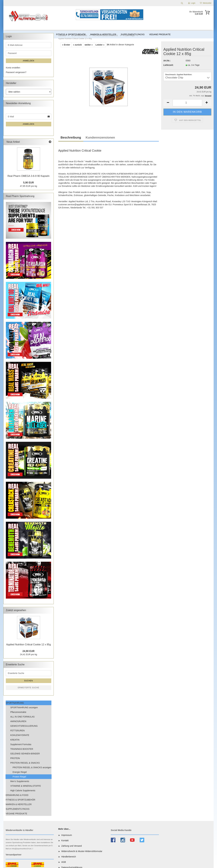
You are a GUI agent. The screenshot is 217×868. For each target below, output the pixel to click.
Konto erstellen (13, 68)
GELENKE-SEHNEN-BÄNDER (25, 754)
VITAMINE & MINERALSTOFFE (26, 786)
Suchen (28, 681)
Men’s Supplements (20, 781)
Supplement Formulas (21, 744)
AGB (64, 862)
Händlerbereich (69, 857)
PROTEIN (15, 758)
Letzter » (100, 45)
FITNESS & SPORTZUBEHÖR (20, 800)
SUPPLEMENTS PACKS (18, 809)
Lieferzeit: (169, 65)
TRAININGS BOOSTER (22, 749)
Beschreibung (71, 137)
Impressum (67, 835)
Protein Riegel (19, 777)
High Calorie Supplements (23, 791)
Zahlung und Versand (72, 846)
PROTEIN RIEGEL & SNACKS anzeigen (32, 767)
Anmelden (28, 61)
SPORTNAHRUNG (15, 703)
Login (192, 3)
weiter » (89, 45)
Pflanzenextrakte (18, 712)
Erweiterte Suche (29, 688)
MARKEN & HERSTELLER (19, 804)
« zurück (77, 45)
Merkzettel (206, 3)
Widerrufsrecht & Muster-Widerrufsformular (82, 851)
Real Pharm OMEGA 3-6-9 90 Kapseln (29, 176)
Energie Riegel (20, 772)
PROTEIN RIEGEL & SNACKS (25, 763)
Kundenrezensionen (100, 137)
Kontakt (65, 840)
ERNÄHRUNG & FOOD (17, 795)
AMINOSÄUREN (18, 721)
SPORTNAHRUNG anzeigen (24, 707)
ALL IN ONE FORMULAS (22, 717)
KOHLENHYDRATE (20, 735)
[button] (168, 103)
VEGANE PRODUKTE (16, 814)
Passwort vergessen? (16, 72)
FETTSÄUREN (17, 731)
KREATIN (15, 740)
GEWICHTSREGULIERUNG (24, 726)
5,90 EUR (28, 183)
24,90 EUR (29, 651)
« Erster (66, 45)
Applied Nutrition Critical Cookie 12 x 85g (28, 645)
